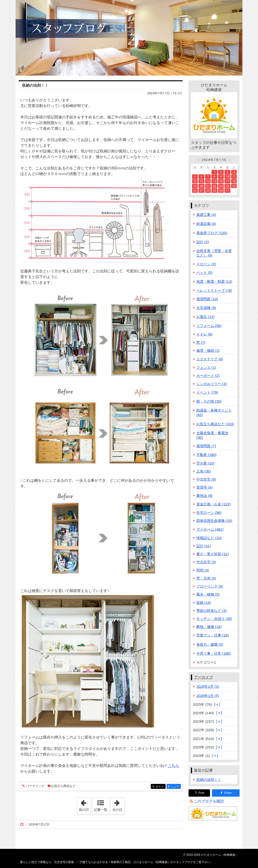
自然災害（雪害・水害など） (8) (214, 253)
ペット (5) (204, 273)
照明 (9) (203, 570)
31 (228, 190)
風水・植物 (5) (208, 594)
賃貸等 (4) (204, 487)
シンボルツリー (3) (211, 384)
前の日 (85, 805)
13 (201, 181)
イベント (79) (207, 392)
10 (228, 176)
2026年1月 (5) (208, 696)
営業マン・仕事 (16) (213, 635)
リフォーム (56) (209, 326)
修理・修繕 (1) (208, 350)
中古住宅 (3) (206, 562)
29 (215, 190)
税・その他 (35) (209, 401)
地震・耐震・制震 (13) (214, 281)
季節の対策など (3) (211, 611)
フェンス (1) (206, 367)
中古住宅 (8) (206, 479)
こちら (173, 766)
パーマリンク (35, 786)
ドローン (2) (206, 264)
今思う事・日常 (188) (213, 653)
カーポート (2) (208, 376)
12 (195, 181)
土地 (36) (204, 471)
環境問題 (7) (206, 446)
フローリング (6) (210, 586)
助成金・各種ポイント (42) (214, 413)
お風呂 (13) (205, 317)
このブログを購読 (209, 801)
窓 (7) (201, 342)
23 (221, 186)
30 (221, 190)
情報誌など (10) (209, 538)
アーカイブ (203, 677)
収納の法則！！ (35, 85)
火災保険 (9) (206, 308)
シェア (175, 787)
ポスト (160, 787)
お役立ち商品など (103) (215, 424)
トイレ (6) (204, 334)
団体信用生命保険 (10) (214, 521)
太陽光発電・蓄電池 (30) (212, 435)
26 (195, 190)
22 (215, 186)
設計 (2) (203, 242)
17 (228, 181)
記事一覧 (101, 810)
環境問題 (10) (207, 299)
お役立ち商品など (63, 786)
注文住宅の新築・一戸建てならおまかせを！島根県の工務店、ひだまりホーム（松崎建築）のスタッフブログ (129, 38)
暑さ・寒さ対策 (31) (213, 554)
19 (195, 186)
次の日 (118, 805)
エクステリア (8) (210, 359)
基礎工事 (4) (206, 215)
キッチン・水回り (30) (214, 619)
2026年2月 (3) (208, 686)
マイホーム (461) (210, 529)
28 (208, 190)
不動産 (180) (206, 455)
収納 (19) (204, 603)
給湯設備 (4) (206, 224)
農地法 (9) (204, 496)
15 (215, 181)
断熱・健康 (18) (209, 627)
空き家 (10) (205, 463)
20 (201, 186)
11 (234, 176)
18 (234, 181)
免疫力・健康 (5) (210, 644)
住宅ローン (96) (209, 513)
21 (208, 186)
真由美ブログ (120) (212, 233)
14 (208, 181)
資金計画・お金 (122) (213, 504)
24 (228, 186)
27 (201, 190)
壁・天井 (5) (206, 578)
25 (234, 186)
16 (221, 181)
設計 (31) (204, 546)
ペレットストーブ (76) (214, 290)
